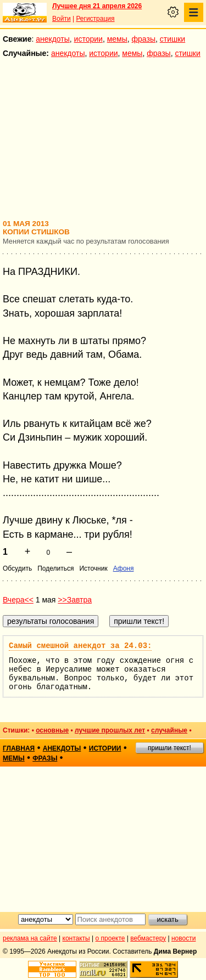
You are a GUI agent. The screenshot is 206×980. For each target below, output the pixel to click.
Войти (62, 19)
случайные (169, 730)
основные (52, 730)
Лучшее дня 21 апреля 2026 (97, 6)
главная (19, 748)
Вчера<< (18, 600)
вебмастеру (148, 938)
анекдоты (53, 39)
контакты (76, 938)
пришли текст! (169, 748)
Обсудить (17, 568)
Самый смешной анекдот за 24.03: (80, 646)
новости (183, 938)
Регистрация (95, 19)
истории (88, 39)
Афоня (124, 568)
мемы (117, 39)
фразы (144, 39)
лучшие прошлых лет (110, 730)
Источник (93, 568)
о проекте (110, 938)
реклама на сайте (30, 938)
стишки (172, 39)
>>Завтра (75, 600)
